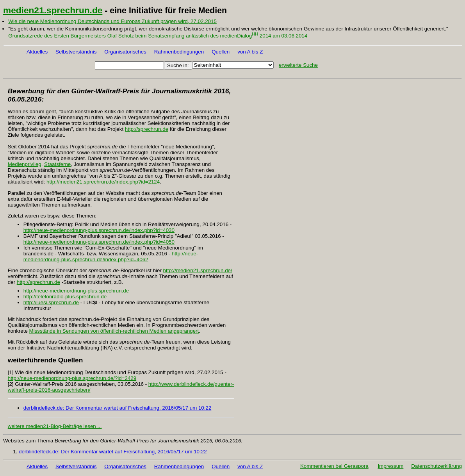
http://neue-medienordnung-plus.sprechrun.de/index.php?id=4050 (99, 242)
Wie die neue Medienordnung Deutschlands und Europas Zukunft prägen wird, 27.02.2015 (112, 21)
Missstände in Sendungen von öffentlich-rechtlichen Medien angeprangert (114, 331)
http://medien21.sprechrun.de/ (198, 270)
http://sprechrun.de (147, 129)
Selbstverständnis (76, 52)
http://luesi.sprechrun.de (51, 302)
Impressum (390, 466)
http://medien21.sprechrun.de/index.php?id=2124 (103, 182)
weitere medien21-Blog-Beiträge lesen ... (55, 426)
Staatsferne (57, 164)
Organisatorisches (125, 52)
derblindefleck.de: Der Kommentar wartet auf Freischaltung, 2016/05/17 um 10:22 (118, 408)
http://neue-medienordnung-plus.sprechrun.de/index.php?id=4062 (111, 257)
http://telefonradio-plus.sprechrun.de (65, 297)
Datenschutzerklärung (436, 466)
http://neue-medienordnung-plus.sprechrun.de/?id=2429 (72, 378)
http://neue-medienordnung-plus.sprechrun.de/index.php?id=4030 (99, 230)
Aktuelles (37, 52)
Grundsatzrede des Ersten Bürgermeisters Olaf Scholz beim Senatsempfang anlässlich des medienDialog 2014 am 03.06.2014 (158, 36)
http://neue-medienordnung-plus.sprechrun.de (76, 291)
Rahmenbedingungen (179, 52)
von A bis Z (250, 52)
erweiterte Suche (298, 65)
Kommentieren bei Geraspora (334, 466)
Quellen (221, 52)
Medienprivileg (25, 164)
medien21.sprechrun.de (53, 10)
